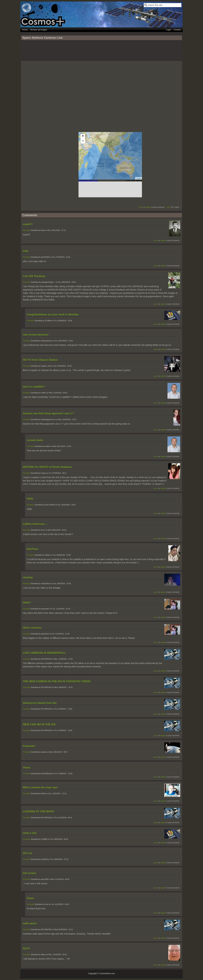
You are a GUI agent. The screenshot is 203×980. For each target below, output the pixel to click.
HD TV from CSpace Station (40, 360)
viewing (28, 577)
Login (168, 30)
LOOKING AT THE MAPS (38, 811)
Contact (177, 30)
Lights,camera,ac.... (35, 524)
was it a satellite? (34, 387)
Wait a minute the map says (40, 787)
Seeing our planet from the (40, 703)
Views (27, 768)
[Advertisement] (101, 52)
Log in (141, 207)
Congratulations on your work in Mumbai (53, 314)
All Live (28, 853)
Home (25, 30)
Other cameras (32, 628)
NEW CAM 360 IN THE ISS (39, 724)
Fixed (30, 898)
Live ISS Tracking (34, 276)
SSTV (26, 949)
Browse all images (39, 30)
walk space (30, 923)
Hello (30, 499)
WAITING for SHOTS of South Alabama (47, 467)
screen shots (35, 440)
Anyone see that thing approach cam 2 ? (48, 413)
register (148, 207)
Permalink (27, 230)
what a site (30, 833)
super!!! (28, 224)
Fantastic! (29, 746)
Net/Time (32, 549)
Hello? (27, 603)
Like (168, 207)
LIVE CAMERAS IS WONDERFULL (44, 653)
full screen (29, 873)
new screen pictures (36, 335)
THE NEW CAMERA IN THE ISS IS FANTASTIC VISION (57, 681)
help (26, 251)
